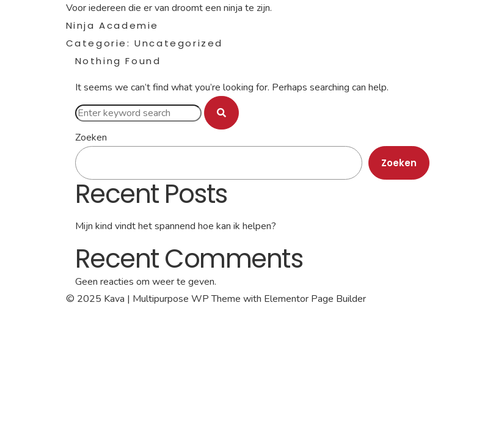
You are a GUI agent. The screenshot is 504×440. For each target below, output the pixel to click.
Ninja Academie (112, 25)
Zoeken (91, 137)
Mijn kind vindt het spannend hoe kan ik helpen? (176, 226)
